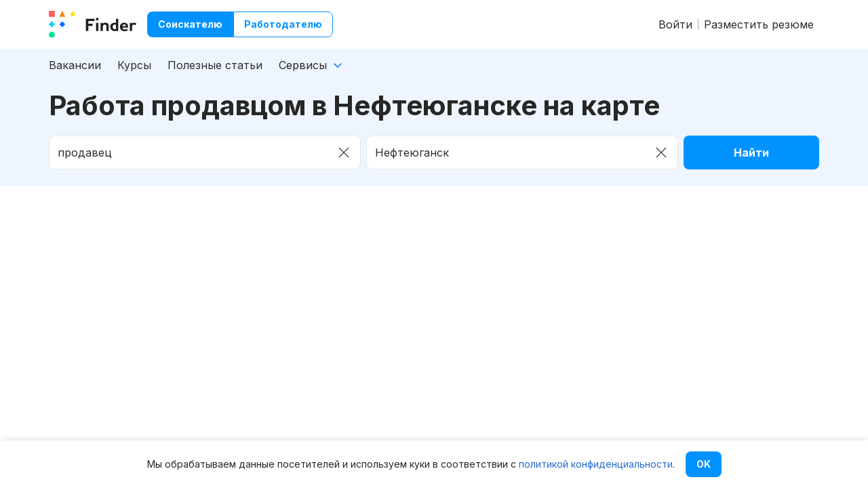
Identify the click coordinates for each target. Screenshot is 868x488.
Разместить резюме (759, 24)
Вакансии (75, 65)
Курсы (134, 65)
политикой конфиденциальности (596, 464)
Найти (751, 152)
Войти (675, 24)
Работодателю (283, 24)
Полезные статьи (215, 65)
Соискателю (190, 24)
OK (704, 464)
